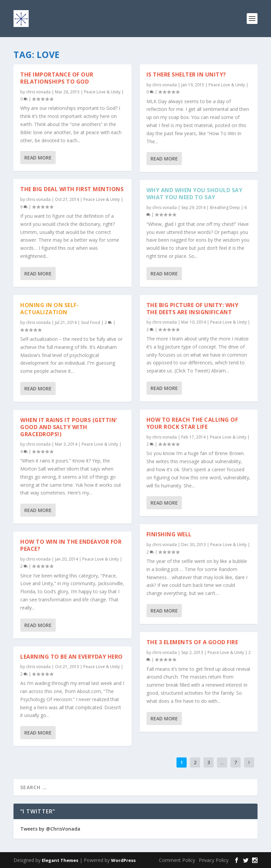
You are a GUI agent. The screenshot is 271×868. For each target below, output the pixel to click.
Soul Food (91, 322)
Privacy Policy (214, 860)
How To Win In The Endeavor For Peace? (71, 545)
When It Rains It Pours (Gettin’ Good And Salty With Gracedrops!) (69, 427)
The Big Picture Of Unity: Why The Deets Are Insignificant (193, 308)
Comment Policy (177, 860)
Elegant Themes (60, 860)
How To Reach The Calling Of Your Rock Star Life (192, 423)
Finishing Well (169, 534)
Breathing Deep (225, 207)
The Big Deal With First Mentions (72, 189)
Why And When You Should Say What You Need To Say (195, 194)
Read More (38, 158)
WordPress (123, 860)
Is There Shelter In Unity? (186, 74)
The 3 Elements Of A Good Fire (192, 642)
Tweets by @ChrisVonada (50, 829)
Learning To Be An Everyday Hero (72, 656)
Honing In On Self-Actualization (49, 308)
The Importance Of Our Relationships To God (57, 78)
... (222, 762)
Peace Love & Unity (102, 92)
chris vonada (38, 92)
